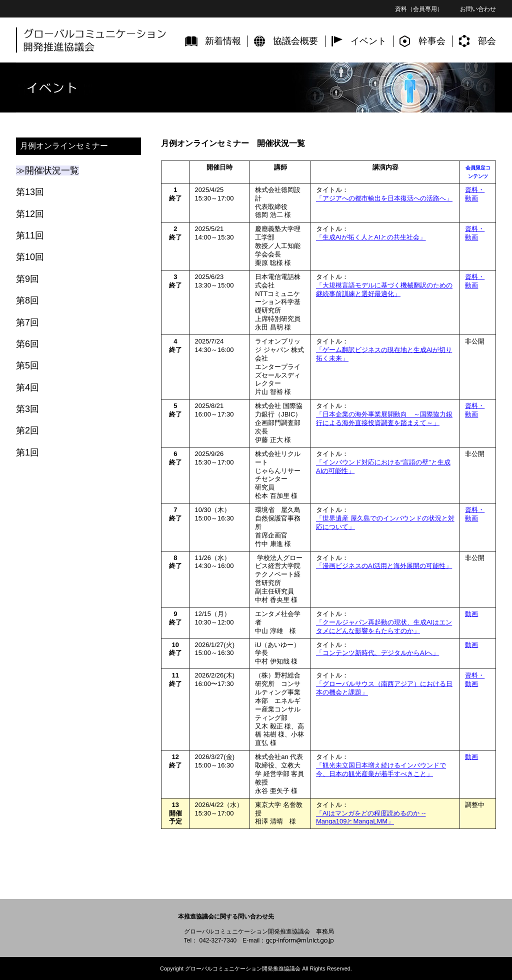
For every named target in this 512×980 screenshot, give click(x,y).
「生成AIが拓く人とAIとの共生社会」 (371, 237)
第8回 (27, 300)
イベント (368, 41)
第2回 (27, 430)
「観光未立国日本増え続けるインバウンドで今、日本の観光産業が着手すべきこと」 (381, 769)
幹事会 (432, 41)
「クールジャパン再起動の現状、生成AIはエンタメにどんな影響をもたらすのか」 (384, 626)
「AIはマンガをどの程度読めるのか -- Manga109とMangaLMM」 (371, 817)
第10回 (30, 257)
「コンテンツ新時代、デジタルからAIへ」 (377, 653)
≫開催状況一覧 (47, 170)
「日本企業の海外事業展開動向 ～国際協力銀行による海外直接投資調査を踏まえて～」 (384, 418)
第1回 (27, 452)
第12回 (30, 214)
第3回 (27, 409)
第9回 (27, 279)
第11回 (30, 235)
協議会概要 (295, 41)
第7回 (27, 322)
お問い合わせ (478, 9)
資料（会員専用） (419, 9)
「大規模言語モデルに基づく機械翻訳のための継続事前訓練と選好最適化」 (384, 289)
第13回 (30, 192)
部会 (487, 41)
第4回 (27, 387)
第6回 (27, 344)
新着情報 (223, 41)
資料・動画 (475, 194)
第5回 (27, 365)
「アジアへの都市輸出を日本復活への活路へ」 (384, 198)
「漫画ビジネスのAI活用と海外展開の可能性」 (384, 566)
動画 (471, 614)
